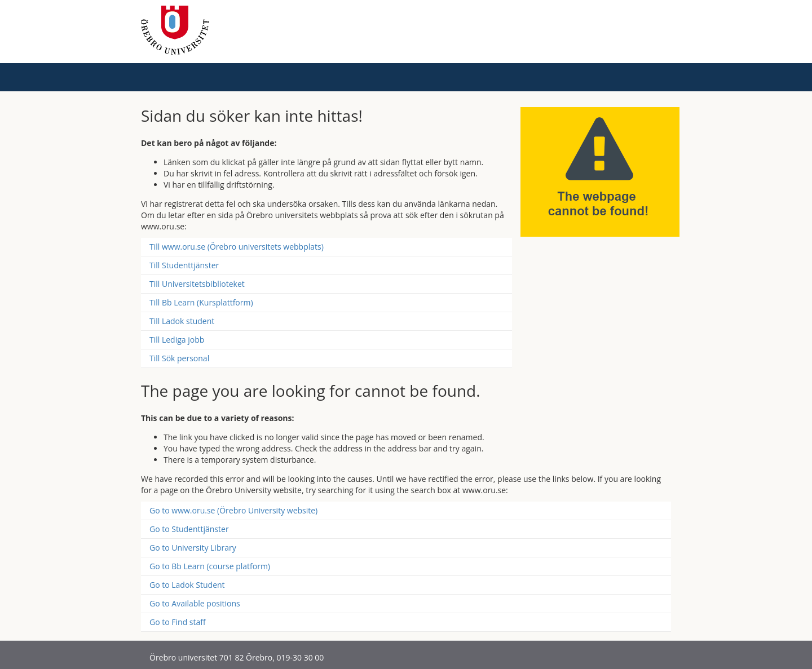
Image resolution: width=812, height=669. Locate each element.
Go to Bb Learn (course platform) (210, 566)
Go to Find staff (178, 622)
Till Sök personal (179, 358)
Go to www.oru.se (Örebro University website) (233, 510)
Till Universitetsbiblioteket (197, 284)
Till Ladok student (182, 321)
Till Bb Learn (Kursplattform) (201, 302)
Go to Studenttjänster (189, 529)
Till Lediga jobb (177, 340)
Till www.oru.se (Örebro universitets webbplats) (237, 247)
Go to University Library (193, 548)
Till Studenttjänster (184, 265)
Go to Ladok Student (187, 585)
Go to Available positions (195, 603)
